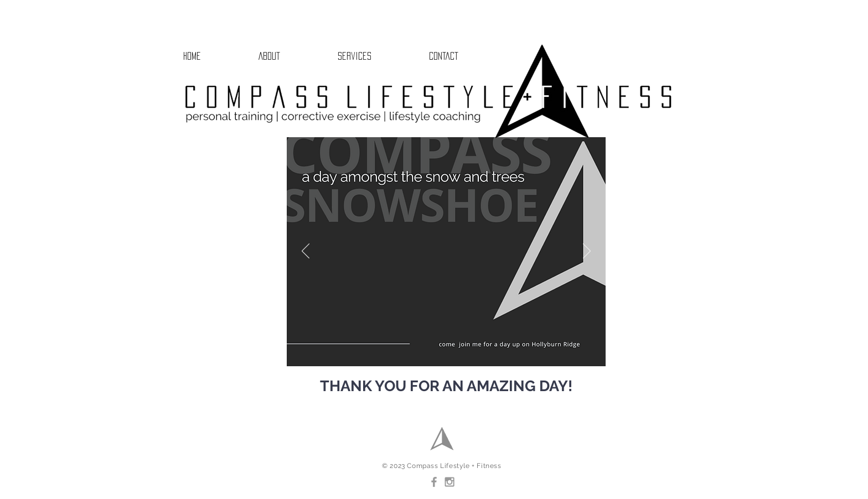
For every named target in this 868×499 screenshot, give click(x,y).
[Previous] (306, 252)
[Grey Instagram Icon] (449, 482)
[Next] (587, 252)
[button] (378, 56)
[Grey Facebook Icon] (434, 482)
